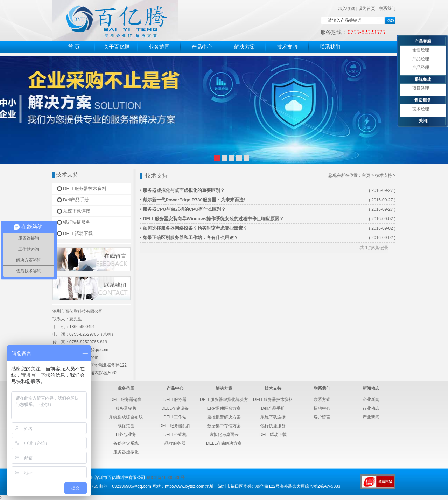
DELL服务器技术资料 (85, 189)
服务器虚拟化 (126, 452)
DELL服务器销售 (126, 400)
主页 (366, 175)
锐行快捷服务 (77, 222)
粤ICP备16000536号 (165, 478)
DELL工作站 (175, 417)
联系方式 (322, 400)
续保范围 (126, 426)
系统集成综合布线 (126, 417)
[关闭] (423, 121)
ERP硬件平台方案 (224, 408)
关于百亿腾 (117, 47)
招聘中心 (322, 408)
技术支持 (287, 47)
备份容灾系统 (126, 443)
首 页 (74, 47)
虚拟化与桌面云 (224, 435)
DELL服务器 (175, 400)
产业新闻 (371, 417)
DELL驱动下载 (78, 233)
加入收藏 (346, 8)
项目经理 (421, 88)
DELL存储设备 (175, 408)
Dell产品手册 (76, 200)
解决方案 (245, 47)
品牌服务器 (175, 443)
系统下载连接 (77, 211)
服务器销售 (126, 408)
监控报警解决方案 (224, 417)
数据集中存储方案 (224, 426)
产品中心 (202, 47)
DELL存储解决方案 (224, 443)
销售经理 (421, 50)
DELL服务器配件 (175, 426)
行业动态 (371, 408)
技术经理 (421, 109)
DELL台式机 (175, 435)
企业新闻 (371, 400)
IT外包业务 (126, 435)
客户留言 (322, 417)
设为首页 (367, 8)
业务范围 (159, 47)
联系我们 (387, 8)
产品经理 (421, 59)
